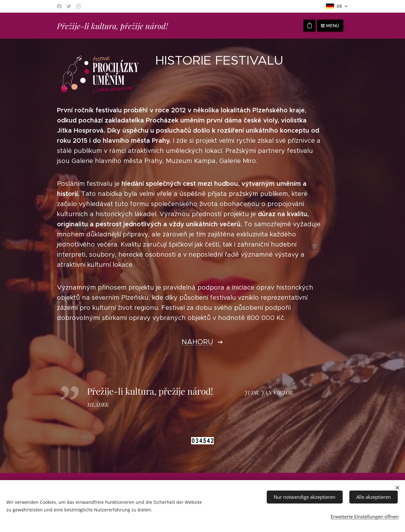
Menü (330, 26)
